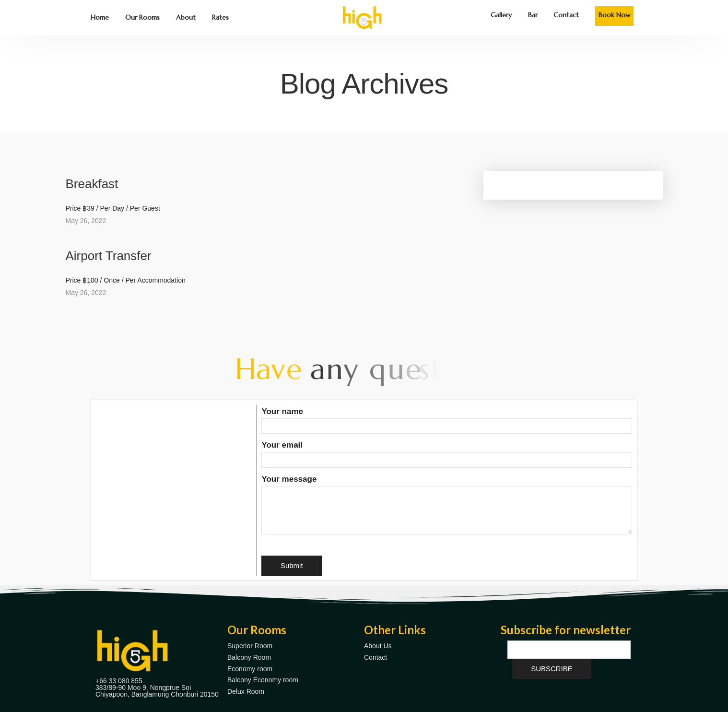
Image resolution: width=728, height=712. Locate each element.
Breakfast (92, 184)
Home (100, 17)
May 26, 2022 (86, 221)
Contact (566, 15)
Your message (447, 505)
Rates (220, 17)
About (186, 17)
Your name (447, 419)
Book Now (615, 15)
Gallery (501, 15)
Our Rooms (142, 17)
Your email (447, 452)
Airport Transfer (109, 256)
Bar (533, 15)
